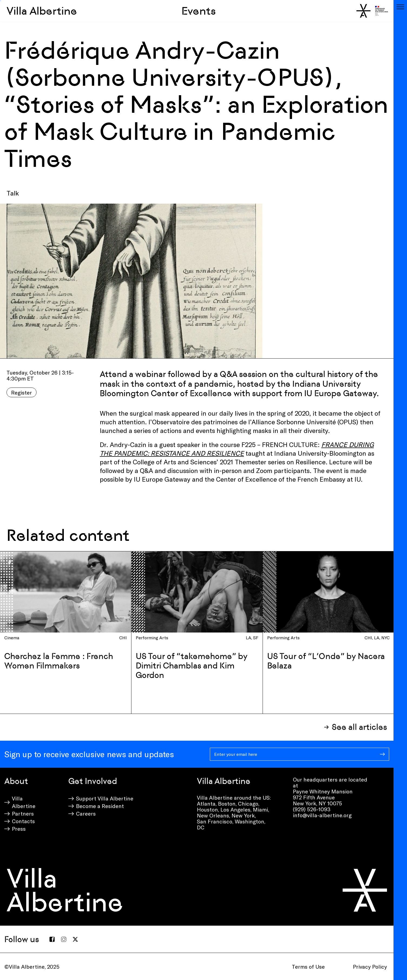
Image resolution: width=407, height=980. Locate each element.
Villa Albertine (42, 11)
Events (199, 11)
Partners (23, 813)
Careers (86, 813)
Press (19, 829)
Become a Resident (100, 806)
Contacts (23, 821)
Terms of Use (308, 966)
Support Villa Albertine (105, 798)
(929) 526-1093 (312, 809)
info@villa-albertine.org (322, 815)
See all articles (359, 727)
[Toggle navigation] (400, 7)
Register (21, 392)
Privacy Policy (370, 966)
